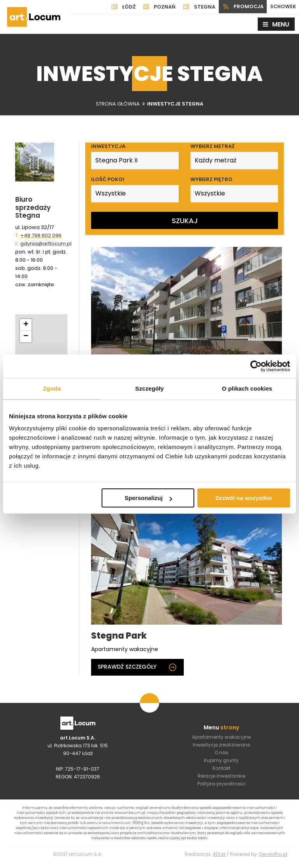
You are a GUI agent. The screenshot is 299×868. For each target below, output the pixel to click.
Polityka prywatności (222, 786)
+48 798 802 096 (41, 235)
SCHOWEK (282, 7)
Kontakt (222, 770)
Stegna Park (119, 636)
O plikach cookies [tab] (247, 388)
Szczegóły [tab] (149, 388)
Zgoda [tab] (52, 388)
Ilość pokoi (108, 179)
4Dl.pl (219, 860)
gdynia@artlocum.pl (46, 244)
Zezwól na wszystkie (244, 498)
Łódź (121, 7)
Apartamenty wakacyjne (221, 739)
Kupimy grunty (221, 763)
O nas (222, 755)
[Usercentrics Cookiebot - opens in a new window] (256, 366)
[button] (26, 325)
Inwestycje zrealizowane (221, 747)
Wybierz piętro (211, 179)
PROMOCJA (241, 7)
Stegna (196, 7)
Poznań (157, 7)
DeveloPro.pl (273, 860)
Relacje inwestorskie (222, 778)
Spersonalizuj (148, 498)
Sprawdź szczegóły (137, 668)
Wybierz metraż (212, 146)
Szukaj (185, 221)
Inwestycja (108, 146)
